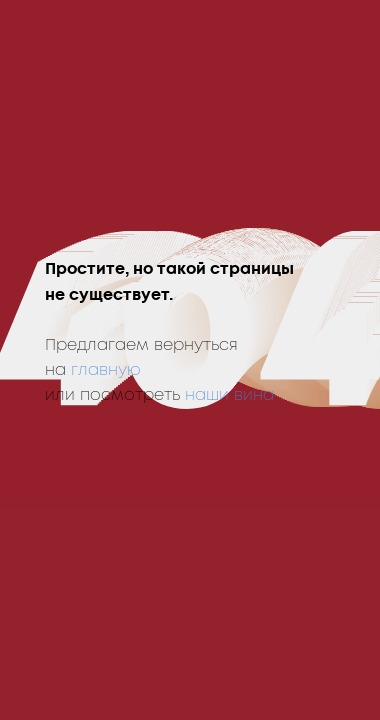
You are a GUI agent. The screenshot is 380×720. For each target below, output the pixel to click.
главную (106, 370)
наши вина (229, 395)
